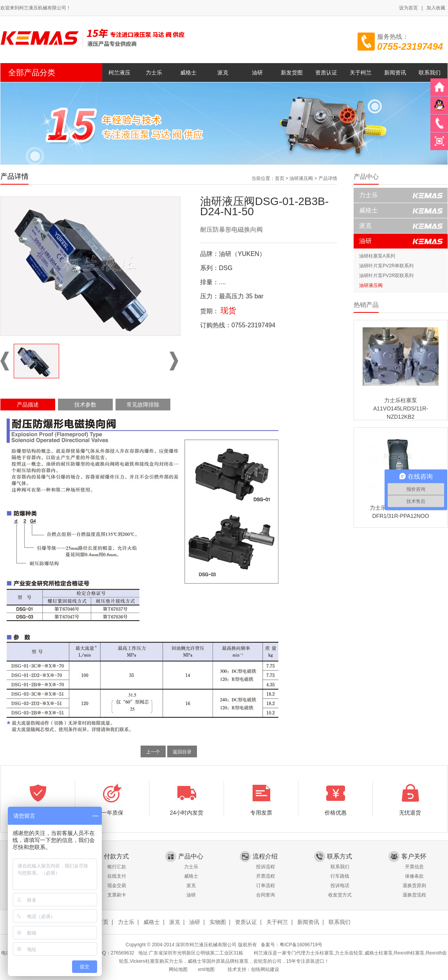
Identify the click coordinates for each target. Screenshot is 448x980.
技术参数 (85, 405)
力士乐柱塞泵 (320, 953)
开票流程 (266, 876)
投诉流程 (266, 867)
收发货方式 (340, 895)
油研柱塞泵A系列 (377, 256)
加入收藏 (436, 8)
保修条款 (414, 876)
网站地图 (178, 969)
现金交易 (117, 886)
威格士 (188, 73)
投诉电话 (340, 886)
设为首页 (408, 8)
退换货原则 (414, 886)
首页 (280, 178)
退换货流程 (414, 895)
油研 (257, 73)
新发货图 (292, 73)
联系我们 (430, 73)
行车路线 (340, 876)
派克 (223, 73)
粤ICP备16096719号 (301, 945)
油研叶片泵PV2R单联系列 (386, 266)
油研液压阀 (301, 178)
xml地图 (206, 969)
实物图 (218, 922)
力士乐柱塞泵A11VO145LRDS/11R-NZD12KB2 (401, 408)
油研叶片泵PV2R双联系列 (386, 276)
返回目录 (182, 752)
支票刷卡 (117, 895)
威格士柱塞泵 (379, 953)
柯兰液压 (119, 73)
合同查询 (266, 895)
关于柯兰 (361, 73)
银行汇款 (117, 867)
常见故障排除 (143, 405)
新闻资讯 (395, 73)
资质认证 (326, 73)
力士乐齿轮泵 (349, 953)
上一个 (153, 752)
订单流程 (266, 886)
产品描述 (28, 405)
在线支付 (117, 876)
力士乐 (154, 73)
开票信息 (414, 867)
